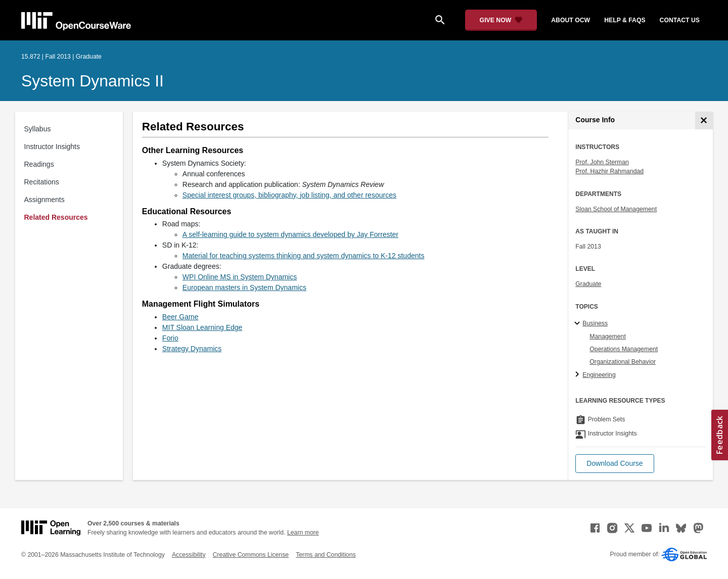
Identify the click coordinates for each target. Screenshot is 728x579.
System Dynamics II (93, 81)
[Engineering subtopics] (579, 375)
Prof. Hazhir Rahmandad (609, 171)
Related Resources (56, 217)
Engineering (599, 375)
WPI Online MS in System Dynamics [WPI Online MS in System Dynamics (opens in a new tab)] (240, 277)
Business (595, 323)
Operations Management (624, 349)
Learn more (303, 533)
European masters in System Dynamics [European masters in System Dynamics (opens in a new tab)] (244, 287)
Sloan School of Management (616, 209)
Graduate (588, 284)
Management (608, 336)
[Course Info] (704, 120)
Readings (39, 164)
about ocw (571, 20)
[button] (615, 464)
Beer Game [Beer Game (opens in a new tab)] (180, 317)
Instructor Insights (52, 147)
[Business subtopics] (579, 324)
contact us (680, 20)
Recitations (42, 182)
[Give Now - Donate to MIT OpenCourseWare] (501, 20)
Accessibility (189, 555)
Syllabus (38, 129)
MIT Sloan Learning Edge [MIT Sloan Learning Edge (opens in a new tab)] (202, 327)
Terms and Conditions (326, 555)
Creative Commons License (251, 555)
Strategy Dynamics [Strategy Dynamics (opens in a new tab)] (192, 349)
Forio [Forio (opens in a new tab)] (170, 338)
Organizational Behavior (623, 362)
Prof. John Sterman (602, 162)
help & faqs (625, 20)
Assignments (44, 200)
